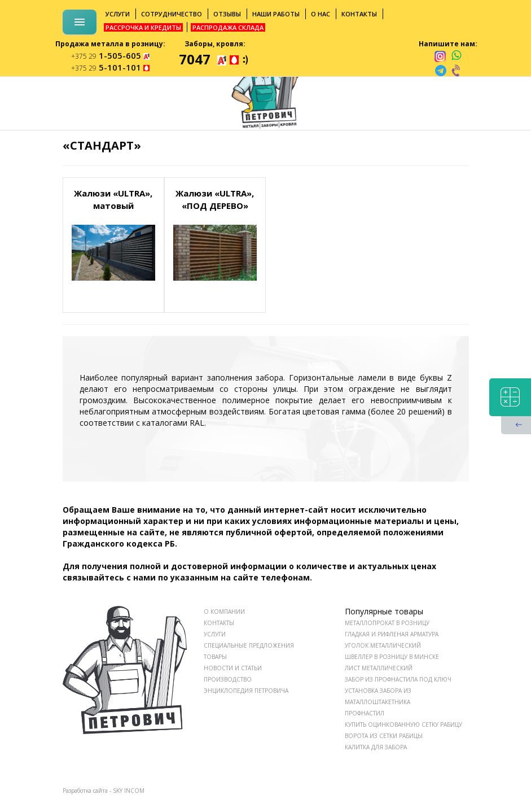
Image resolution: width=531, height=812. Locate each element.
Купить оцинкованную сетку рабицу (403, 724)
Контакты (359, 14)
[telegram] (441, 71)
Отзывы (227, 14)
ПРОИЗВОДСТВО (228, 679)
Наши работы (276, 14)
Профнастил (365, 713)
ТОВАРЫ (215, 657)
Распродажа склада (228, 27)
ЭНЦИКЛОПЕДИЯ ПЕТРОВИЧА (246, 691)
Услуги (118, 14)
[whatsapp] (456, 56)
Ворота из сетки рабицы (384, 736)
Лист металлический (379, 668)
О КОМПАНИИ (224, 612)
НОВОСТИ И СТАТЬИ (233, 668)
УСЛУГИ (215, 634)
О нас (321, 14)
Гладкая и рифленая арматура (392, 634)
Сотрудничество (172, 14)
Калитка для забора (376, 747)
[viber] (457, 71)
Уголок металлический (383, 645)
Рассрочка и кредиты (143, 27)
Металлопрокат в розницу (387, 623)
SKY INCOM (129, 791)
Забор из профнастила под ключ (398, 679)
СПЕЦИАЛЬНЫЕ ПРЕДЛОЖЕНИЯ (249, 645)
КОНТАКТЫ (219, 623)
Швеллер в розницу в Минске (392, 657)
